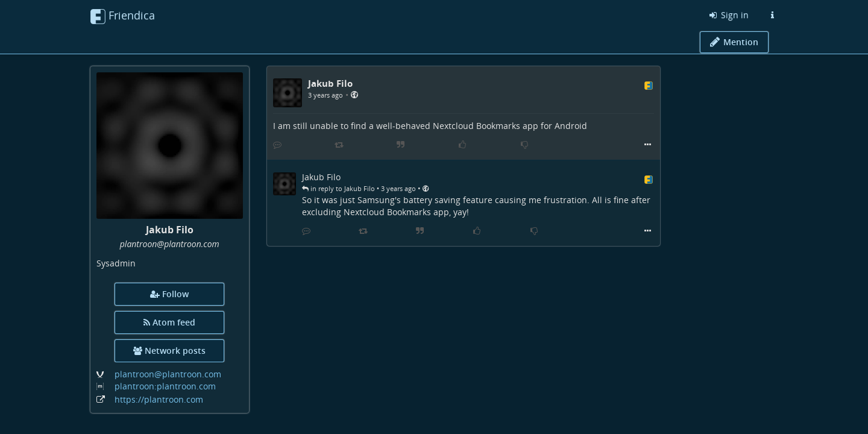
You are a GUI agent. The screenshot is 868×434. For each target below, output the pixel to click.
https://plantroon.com (159, 399)
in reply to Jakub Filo (338, 188)
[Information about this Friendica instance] (772, 15)
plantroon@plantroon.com (168, 374)
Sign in (728, 15)
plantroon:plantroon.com (165, 386)
